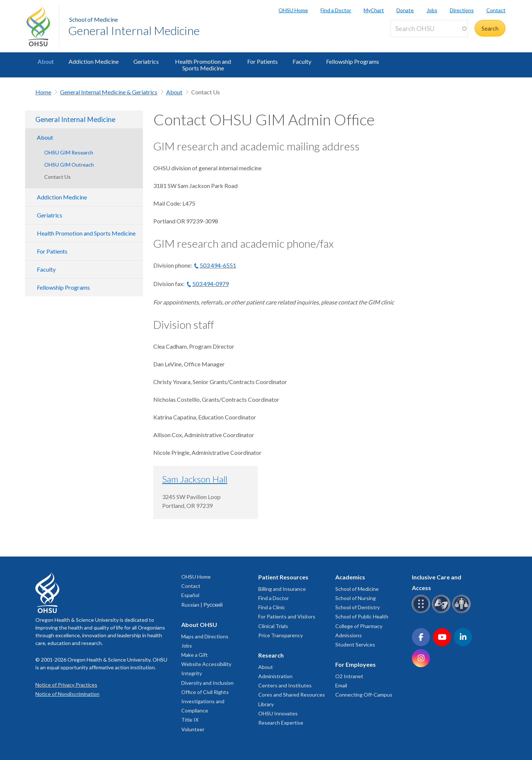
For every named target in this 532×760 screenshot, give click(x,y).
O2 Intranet (349, 676)
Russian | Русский (202, 605)
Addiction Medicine (94, 61)
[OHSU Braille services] (422, 612)
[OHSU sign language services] (442, 612)
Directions (462, 10)
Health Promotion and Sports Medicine (203, 65)
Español (190, 595)
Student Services (355, 644)
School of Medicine (94, 19)
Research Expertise (281, 723)
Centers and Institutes (285, 685)
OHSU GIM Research (69, 152)
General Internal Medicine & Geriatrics (109, 92)
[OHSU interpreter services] (463, 612)
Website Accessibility (206, 664)
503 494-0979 (211, 284)
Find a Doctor (336, 10)
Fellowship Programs (353, 61)
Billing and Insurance (282, 589)
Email (341, 685)
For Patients (262, 61)
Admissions (349, 635)
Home (43, 92)
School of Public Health (362, 616)
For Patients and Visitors (287, 616)
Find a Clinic (272, 607)
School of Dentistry (358, 607)
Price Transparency (281, 635)
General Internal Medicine (134, 30)
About (46, 61)
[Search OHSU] (429, 29)
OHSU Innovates (278, 713)
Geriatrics (146, 61)
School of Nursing (356, 598)
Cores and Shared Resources (292, 695)
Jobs (432, 10)
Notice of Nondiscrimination (67, 694)
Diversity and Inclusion (207, 683)
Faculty (302, 61)
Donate (405, 10)
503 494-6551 (218, 265)
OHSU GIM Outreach (69, 165)
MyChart (374, 10)
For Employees (356, 664)
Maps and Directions (205, 636)
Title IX (190, 720)
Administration (275, 676)
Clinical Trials (273, 626)
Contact (496, 10)
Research (271, 655)
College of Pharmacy (359, 626)
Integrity (192, 673)
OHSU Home (293, 10)
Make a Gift (195, 655)
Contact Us (57, 177)
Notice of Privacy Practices (66, 685)
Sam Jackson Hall (195, 479)
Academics (350, 577)
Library (266, 704)
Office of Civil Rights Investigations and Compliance (205, 701)
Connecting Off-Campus (364, 695)
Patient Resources (283, 577)
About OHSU (199, 625)
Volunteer (193, 729)
